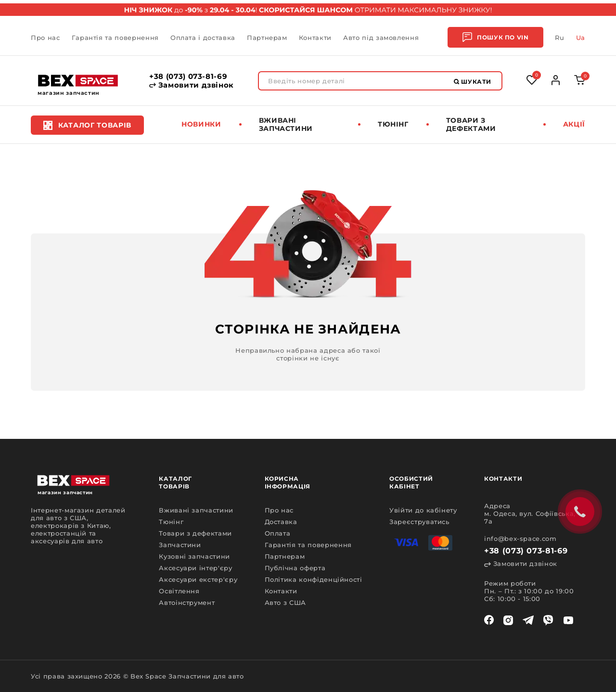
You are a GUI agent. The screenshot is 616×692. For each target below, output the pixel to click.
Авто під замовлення (381, 38)
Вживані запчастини (286, 124)
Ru (559, 38)
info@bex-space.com (520, 538)
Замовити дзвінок (192, 85)
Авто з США (286, 602)
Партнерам (267, 38)
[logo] (78, 81)
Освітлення (179, 591)
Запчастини (180, 545)
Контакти (315, 38)
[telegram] (528, 620)
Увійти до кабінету (423, 510)
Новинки (201, 124)
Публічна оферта (295, 568)
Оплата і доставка (203, 38)
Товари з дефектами (471, 124)
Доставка (281, 522)
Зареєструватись (419, 522)
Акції (574, 124)
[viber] (548, 620)
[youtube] (568, 620)
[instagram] (508, 620)
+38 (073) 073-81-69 (188, 77)
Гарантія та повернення (115, 38)
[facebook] (489, 620)
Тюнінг (393, 124)
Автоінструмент (187, 602)
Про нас (45, 38)
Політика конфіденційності (314, 579)
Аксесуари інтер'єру (195, 568)
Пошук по (495, 37)
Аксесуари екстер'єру (198, 579)
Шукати (473, 82)
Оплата (278, 533)
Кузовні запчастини (194, 556)
